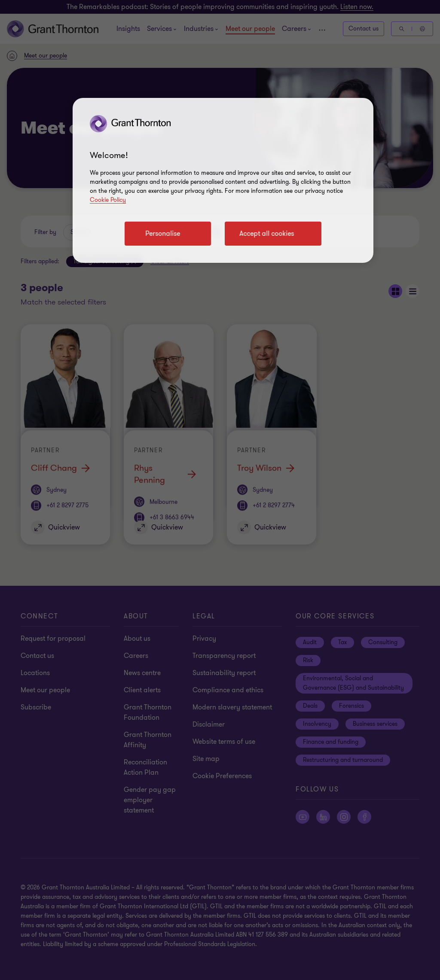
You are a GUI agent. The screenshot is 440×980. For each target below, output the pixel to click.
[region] (223, 180)
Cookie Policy (108, 200)
